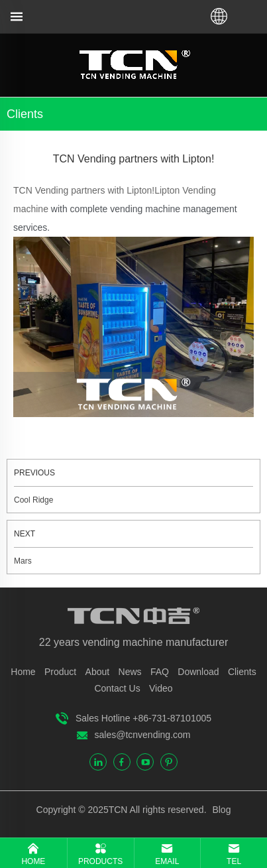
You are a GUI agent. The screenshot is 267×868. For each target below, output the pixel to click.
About (98, 672)
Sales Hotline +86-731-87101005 (143, 718)
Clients (242, 672)
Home (23, 672)
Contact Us (117, 688)
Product (60, 672)
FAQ (160, 672)
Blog (221, 810)
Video (161, 688)
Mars (23, 561)
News (130, 672)
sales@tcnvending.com (143, 735)
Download (198, 672)
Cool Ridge (33, 500)
